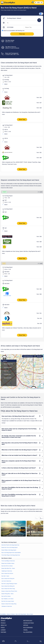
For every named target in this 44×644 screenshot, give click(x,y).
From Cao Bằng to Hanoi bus (8, 561)
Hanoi (39, 356)
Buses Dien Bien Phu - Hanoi (8, 568)
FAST (4, 263)
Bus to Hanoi (30, 614)
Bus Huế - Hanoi (5, 576)
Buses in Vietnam (11, 614)
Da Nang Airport (28, 356)
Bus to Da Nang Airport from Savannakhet (11, 553)
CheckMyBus (3, 614)
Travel (25, 630)
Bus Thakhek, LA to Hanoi (7, 599)
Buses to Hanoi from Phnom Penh (9, 591)
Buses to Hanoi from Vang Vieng (9, 604)
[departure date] (15, 27)
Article (26, 625)
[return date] (33, 27)
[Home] (15, 3)
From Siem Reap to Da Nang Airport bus (11, 555)
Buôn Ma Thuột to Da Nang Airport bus (10, 545)
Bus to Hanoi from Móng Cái (8, 586)
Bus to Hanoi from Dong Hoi (8, 579)
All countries (28, 632)
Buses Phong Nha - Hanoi (7, 594)
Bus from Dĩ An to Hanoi (7, 566)
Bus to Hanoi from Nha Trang (8, 589)
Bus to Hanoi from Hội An (7, 573)
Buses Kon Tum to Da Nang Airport (10, 547)
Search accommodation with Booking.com (14, 31)
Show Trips (22, 119)
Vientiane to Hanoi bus (7, 606)
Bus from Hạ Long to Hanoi (8, 601)
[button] (4, 357)
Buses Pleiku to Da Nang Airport (9, 550)
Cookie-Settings (29, 623)
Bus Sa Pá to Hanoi (6, 596)
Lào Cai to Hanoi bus (6, 581)
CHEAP (4, 192)
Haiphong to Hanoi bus (7, 571)
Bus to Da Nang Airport (21, 614)
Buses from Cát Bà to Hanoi (8, 563)
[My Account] (32, 2)
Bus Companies (28, 627)
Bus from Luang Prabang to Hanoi (9, 584)
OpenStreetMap (36, 389)
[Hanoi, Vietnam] (24, 23)
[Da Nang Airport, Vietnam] (24, 18)
